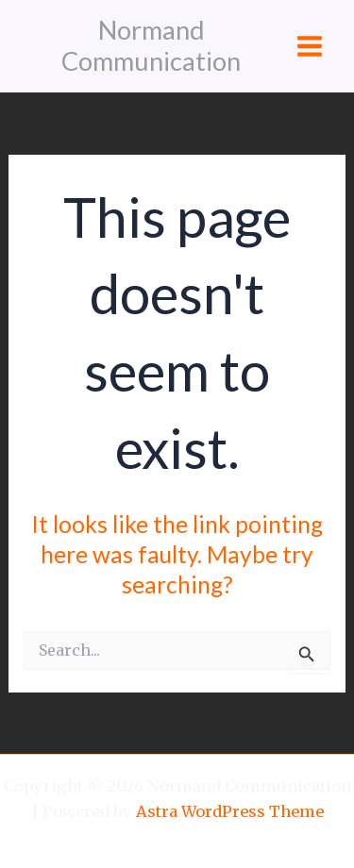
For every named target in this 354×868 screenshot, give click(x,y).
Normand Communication (151, 45)
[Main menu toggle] (309, 47)
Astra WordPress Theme (230, 811)
